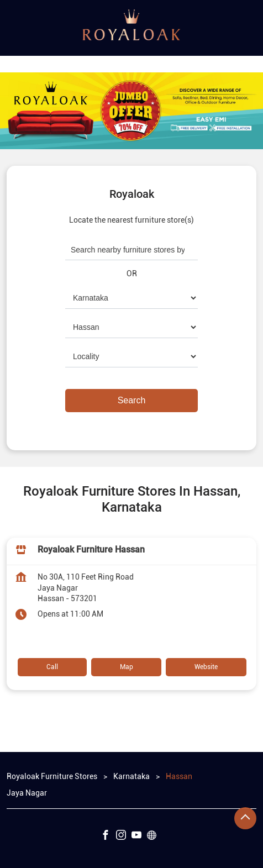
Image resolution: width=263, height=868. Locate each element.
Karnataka (131, 776)
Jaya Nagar (27, 792)
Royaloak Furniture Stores (53, 776)
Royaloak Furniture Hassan (91, 549)
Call (52, 667)
